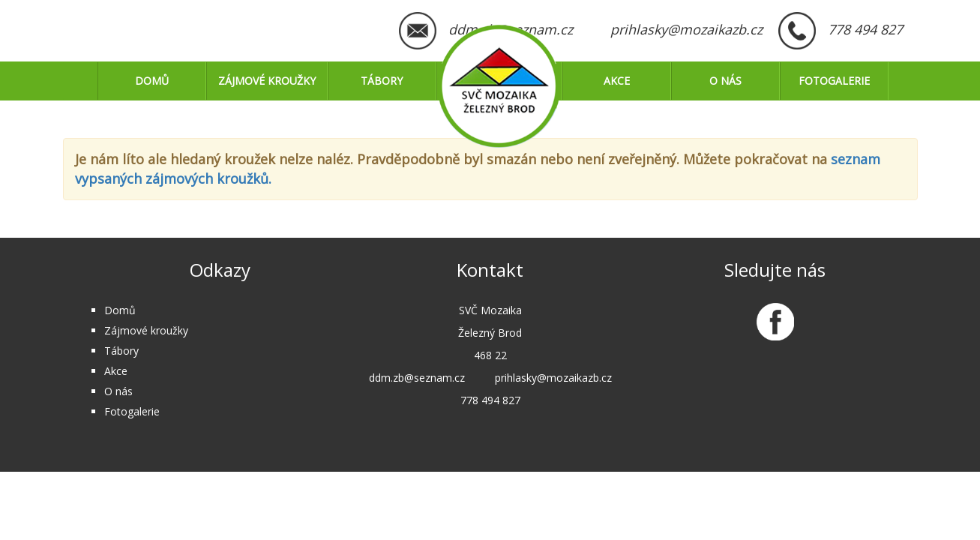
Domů (152, 81)
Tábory (382, 81)
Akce (617, 81)
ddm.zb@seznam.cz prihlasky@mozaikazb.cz (605, 29)
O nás (725, 81)
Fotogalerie (834, 81)
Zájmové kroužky (267, 81)
